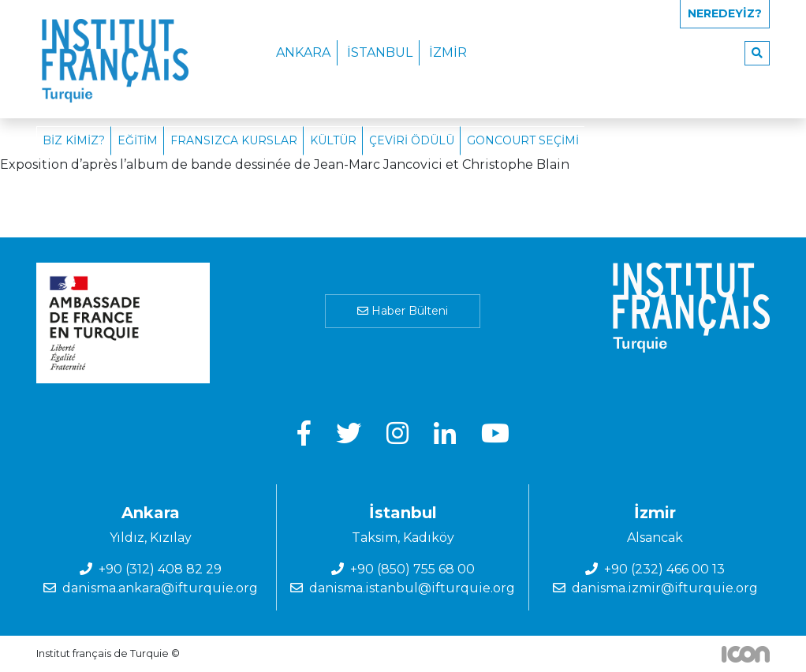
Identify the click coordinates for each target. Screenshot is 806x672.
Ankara (303, 52)
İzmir (448, 52)
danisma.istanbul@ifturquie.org (412, 588)
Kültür (333, 140)
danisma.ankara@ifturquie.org (160, 588)
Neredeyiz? (725, 13)
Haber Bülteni (403, 311)
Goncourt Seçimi (523, 140)
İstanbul (380, 52)
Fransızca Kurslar (234, 140)
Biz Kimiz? (74, 140)
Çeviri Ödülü (412, 140)
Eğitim (138, 140)
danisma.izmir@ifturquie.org (665, 588)
